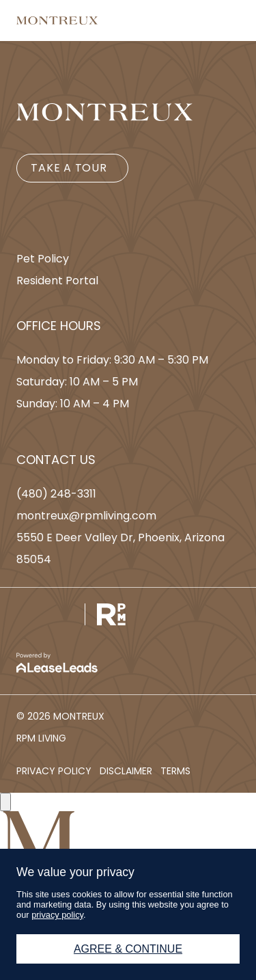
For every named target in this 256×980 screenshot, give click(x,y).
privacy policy (57, 915)
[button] (72, 168)
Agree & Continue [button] (128, 949)
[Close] (5, 802)
